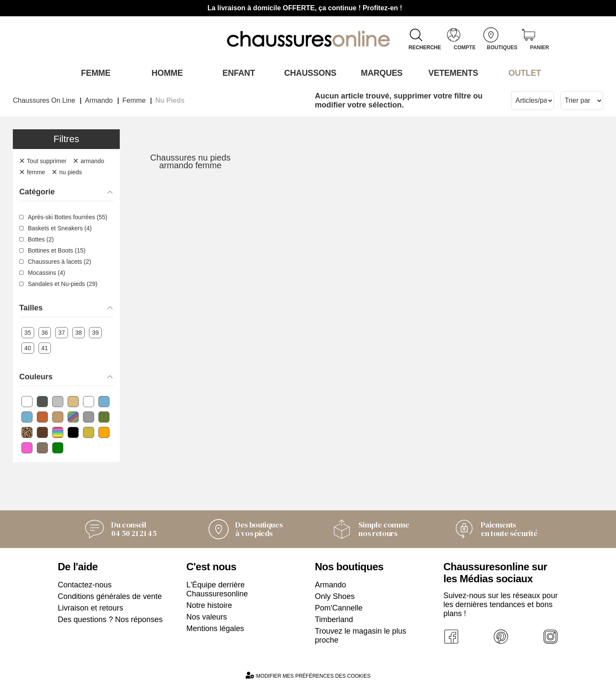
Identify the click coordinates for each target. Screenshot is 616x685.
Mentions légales (215, 628)
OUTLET (523, 72)
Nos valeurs (207, 616)
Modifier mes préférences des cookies (308, 675)
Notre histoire (209, 605)
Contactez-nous (85, 584)
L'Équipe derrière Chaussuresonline (217, 588)
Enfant (237, 72)
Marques (380, 72)
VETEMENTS (451, 72)
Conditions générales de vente (110, 596)
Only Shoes (335, 596)
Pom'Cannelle (339, 607)
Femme (93, 72)
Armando (330, 584)
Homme (165, 72)
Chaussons (308, 72)
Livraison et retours (90, 607)
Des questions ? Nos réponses (110, 619)
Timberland (334, 619)
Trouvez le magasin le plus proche (360, 635)
